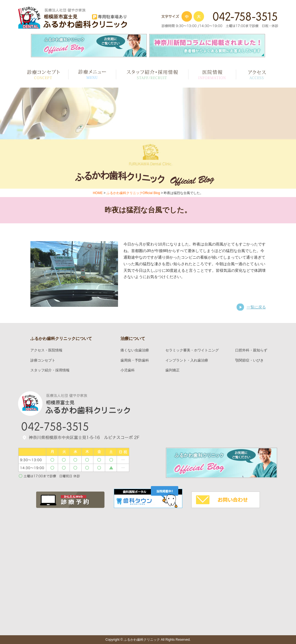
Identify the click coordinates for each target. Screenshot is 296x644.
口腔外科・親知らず (251, 350)
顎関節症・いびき (249, 360)
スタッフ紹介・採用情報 (50, 370)
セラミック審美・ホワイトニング (192, 350)
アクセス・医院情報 (46, 350)
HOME (98, 193)
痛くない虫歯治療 (135, 350)
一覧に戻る (256, 307)
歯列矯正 (173, 370)
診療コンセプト (43, 360)
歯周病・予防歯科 (135, 360)
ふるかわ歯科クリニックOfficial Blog (133, 193)
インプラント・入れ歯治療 (187, 360)
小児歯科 (128, 370)
